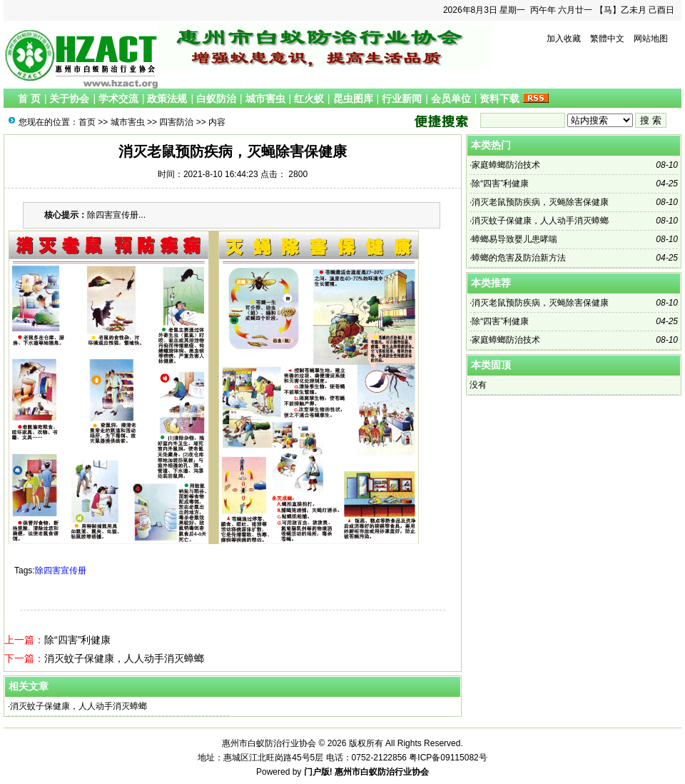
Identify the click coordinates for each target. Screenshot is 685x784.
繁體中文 (607, 39)
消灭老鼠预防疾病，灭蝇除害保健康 (540, 202)
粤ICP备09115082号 (448, 758)
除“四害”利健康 (77, 640)
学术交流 (118, 99)
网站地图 (651, 39)
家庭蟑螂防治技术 (506, 165)
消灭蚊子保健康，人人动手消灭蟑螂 (124, 658)
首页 (87, 122)
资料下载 (499, 99)
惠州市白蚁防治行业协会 (382, 772)
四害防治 (176, 122)
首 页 (29, 99)
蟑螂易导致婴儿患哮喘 (514, 239)
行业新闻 (402, 99)
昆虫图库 (353, 99)
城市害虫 (265, 99)
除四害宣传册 (61, 571)
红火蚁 (309, 99)
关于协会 (69, 99)
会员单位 (451, 99)
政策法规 (167, 99)
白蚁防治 (216, 99)
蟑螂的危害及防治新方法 (519, 258)
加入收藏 (564, 39)
